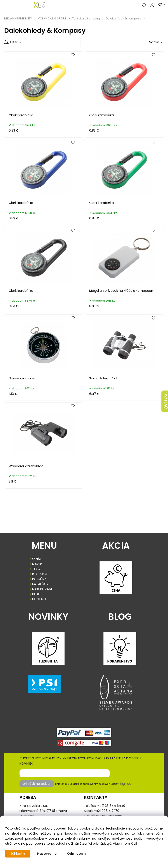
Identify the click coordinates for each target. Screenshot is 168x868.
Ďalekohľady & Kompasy (123, 18)
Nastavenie (47, 854)
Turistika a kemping (86, 18)
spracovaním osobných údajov (101, 784)
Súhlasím (18, 854)
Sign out (126, 784)
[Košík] (163, 5)
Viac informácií (125, 844)
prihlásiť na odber (37, 784)
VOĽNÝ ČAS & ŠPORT (52, 18)
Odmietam (76, 854)
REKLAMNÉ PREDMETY (18, 18)
